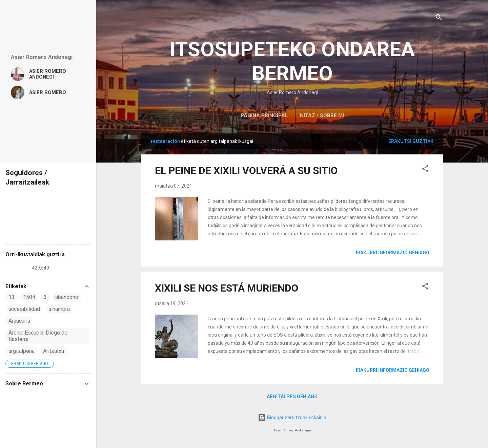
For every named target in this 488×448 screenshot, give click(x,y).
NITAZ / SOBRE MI (322, 115)
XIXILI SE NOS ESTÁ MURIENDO (227, 288)
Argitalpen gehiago (292, 397)
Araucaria (19, 321)
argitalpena (22, 351)
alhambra (59, 309)
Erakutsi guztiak (411, 141)
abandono (67, 297)
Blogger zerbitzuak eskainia (292, 418)
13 (12, 297)
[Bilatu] (439, 18)
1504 (29, 297)
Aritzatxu (54, 351)
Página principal (264, 115)
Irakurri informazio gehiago (393, 253)
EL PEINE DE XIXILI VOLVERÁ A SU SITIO (246, 170)
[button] (425, 170)
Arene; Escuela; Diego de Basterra (38, 336)
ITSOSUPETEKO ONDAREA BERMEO (292, 61)
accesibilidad (24, 309)
